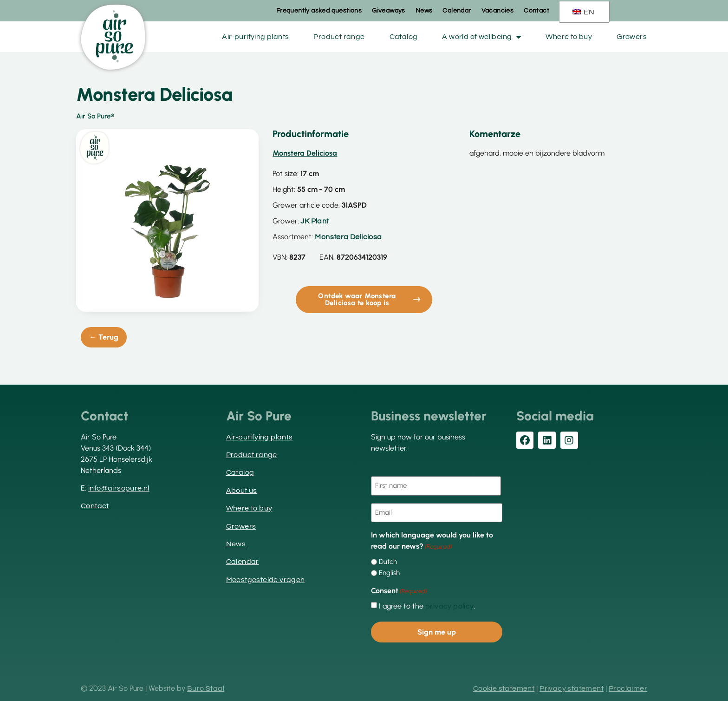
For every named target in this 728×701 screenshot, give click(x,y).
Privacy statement (572, 687)
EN (583, 12)
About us (242, 491)
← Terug (104, 337)
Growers (632, 37)
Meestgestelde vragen (266, 580)
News (424, 11)
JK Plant (315, 221)
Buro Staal (206, 687)
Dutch (388, 561)
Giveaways (389, 11)
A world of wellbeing (481, 37)
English (389, 572)
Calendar (457, 11)
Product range (339, 37)
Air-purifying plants (255, 37)
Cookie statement (504, 687)
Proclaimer (628, 687)
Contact (536, 11)
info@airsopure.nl (119, 488)
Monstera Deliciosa (348, 237)
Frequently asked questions (319, 11)
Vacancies (498, 11)
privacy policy (450, 605)
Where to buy (569, 37)
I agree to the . (427, 605)
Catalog (404, 37)
